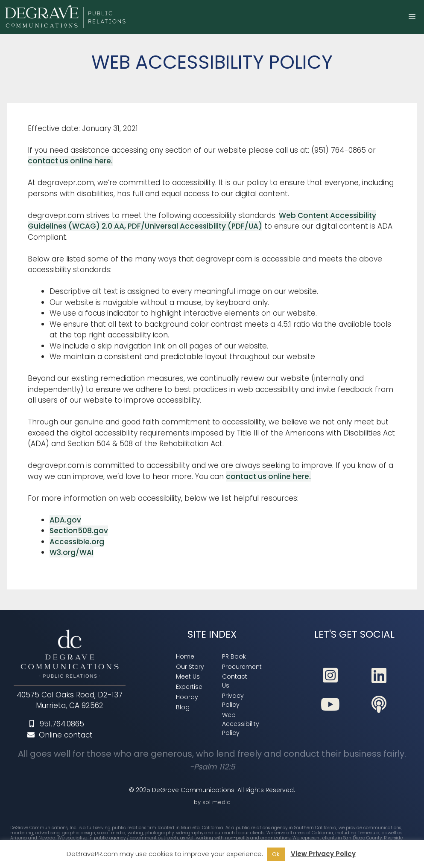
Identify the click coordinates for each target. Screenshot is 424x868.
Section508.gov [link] (79, 531)
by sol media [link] (212, 802)
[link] (66, 17)
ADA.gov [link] (65, 520)
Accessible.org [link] (77, 542)
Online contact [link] (60, 735)
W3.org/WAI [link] (72, 552)
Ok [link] (276, 854)
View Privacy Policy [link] (323, 854)
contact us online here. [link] (70, 161)
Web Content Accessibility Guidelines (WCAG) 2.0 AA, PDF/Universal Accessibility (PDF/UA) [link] (202, 221)
